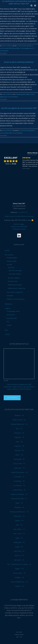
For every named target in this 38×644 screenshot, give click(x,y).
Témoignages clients (13, 311)
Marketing (19, 94)
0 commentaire (13, 97)
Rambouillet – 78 (19, 542)
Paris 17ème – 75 (19, 534)
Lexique (9, 325)
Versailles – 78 (19, 578)
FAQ (8, 322)
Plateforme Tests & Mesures (16, 299)
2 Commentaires (18, 133)
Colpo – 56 (19, 442)
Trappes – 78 (19, 569)
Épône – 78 (19, 455)
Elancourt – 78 (19, 450)
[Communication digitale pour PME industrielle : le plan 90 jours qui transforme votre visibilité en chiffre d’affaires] (19, 349)
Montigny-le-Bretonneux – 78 (19, 512)
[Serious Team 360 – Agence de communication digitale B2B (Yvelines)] (19, 189)
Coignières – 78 (19, 437)
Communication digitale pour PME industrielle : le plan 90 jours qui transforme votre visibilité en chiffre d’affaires (19, 387)
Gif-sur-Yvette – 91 (19, 464)
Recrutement (11, 315)
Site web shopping (14, 278)
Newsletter (10, 296)
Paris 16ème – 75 (19, 529)
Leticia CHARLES (7, 46)
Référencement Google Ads (16, 288)
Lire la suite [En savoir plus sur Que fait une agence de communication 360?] (3, 135)
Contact (7, 334)
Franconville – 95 (19, 459)
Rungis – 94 (19, 547)
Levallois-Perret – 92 (19, 490)
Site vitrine (11, 268)
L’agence (8, 308)
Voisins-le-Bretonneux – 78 (19, 582)
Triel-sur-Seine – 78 (19, 573)
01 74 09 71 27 (23, 212)
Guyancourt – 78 (19, 468)
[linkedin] (19, 235)
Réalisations (9, 304)
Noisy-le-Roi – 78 (19, 516)
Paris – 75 (19, 525)
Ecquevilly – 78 (19, 446)
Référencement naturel (15, 285)
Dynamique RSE (12, 318)
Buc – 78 (19, 429)
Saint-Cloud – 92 (19, 551)
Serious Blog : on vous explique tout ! (22, 48)
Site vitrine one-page (15, 271)
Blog (6, 330)
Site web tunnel (13, 281)
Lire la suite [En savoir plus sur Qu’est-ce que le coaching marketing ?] (3, 99)
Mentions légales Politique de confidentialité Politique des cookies (19, 227)
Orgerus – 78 (19, 521)
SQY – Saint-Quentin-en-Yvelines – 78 (19, 564)
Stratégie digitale (12, 258)
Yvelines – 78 (19, 586)
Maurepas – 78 (19, 507)
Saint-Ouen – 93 (19, 560)
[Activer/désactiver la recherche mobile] (31, 6)
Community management (15, 292)
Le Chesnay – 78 (19, 481)
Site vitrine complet (15, 274)
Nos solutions (9, 255)
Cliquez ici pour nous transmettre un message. (19, 216)
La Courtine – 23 (19, 477)
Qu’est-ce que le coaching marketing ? (19, 62)
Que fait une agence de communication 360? (19, 108)
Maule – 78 (19, 503)
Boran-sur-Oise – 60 (19, 420)
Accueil (7, 250)
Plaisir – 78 (19, 538)
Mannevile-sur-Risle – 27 (19, 499)
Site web (9, 265)
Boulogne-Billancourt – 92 (19, 424)
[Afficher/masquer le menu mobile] (35, 6)
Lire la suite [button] (26, 168)
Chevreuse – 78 (19, 433)
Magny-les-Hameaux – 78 (19, 494)
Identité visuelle (12, 261)
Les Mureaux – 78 (19, 486)
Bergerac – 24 (19, 415)
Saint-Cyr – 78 (19, 556)
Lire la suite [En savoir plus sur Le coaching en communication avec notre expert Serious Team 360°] (3, 53)
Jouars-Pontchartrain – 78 (19, 472)
